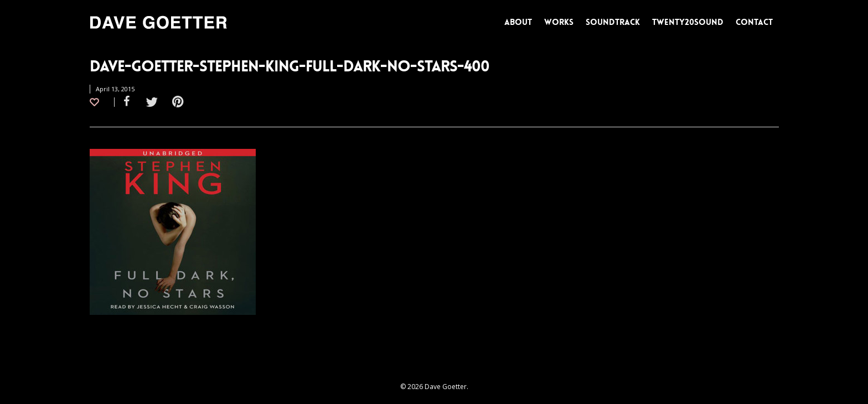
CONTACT (754, 22)
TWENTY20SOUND (688, 22)
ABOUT (518, 22)
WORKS (559, 22)
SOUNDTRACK (613, 22)
